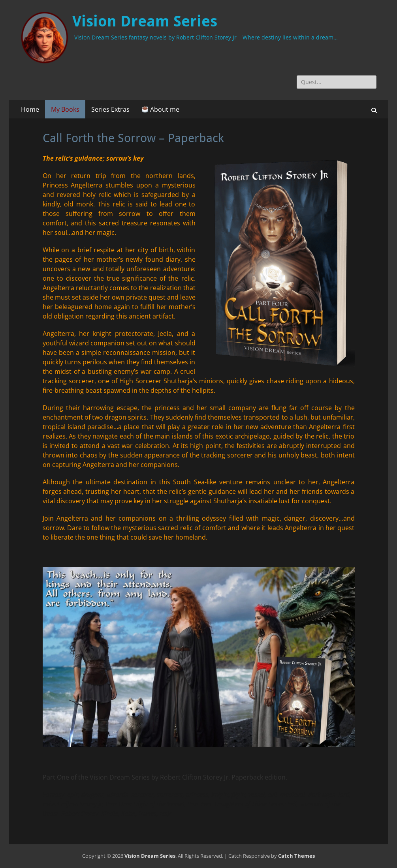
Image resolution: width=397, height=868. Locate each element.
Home (30, 109)
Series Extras (110, 109)
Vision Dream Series (145, 21)
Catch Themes (296, 856)
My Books (65, 109)
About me (161, 109)
